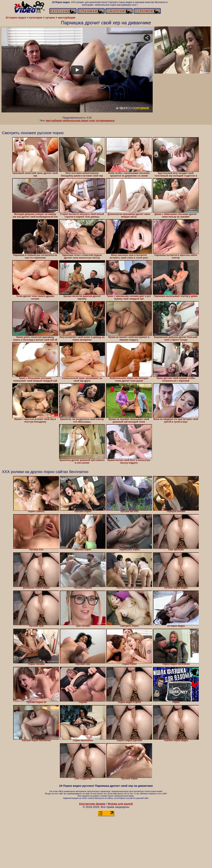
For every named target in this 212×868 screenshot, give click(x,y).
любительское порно (75, 120)
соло (92, 120)
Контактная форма (92, 804)
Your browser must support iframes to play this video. (77, 72)
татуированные (105, 120)
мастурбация (54, 120)
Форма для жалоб (120, 804)
